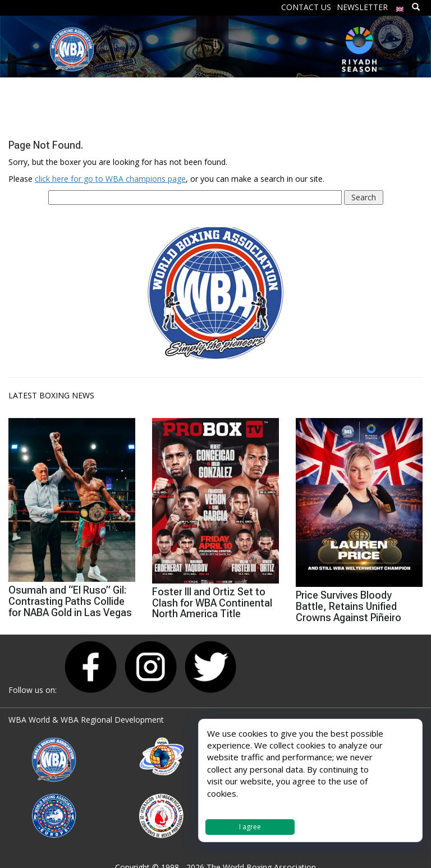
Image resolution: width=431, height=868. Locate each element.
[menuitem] (400, 6)
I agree (250, 827)
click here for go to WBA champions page (110, 179)
